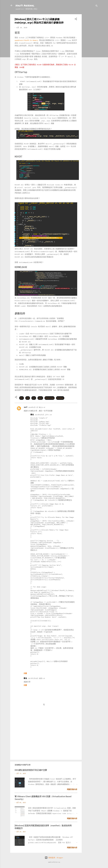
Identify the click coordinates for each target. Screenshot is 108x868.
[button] (76, 19)
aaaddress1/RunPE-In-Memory (26, 40)
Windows (60, 398)
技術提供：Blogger (54, 858)
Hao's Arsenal (25, 5)
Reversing (50, 398)
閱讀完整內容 (72, 789)
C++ (34, 398)
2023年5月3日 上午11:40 (43, 415)
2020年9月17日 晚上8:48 (37, 407)
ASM (28, 398)
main (40, 398)
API (22, 398)
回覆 (25, 673)
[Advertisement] (91, 48)
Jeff (26, 407)
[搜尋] (97, 6)
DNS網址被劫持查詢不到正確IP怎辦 (31, 770)
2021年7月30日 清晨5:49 (36, 678)
